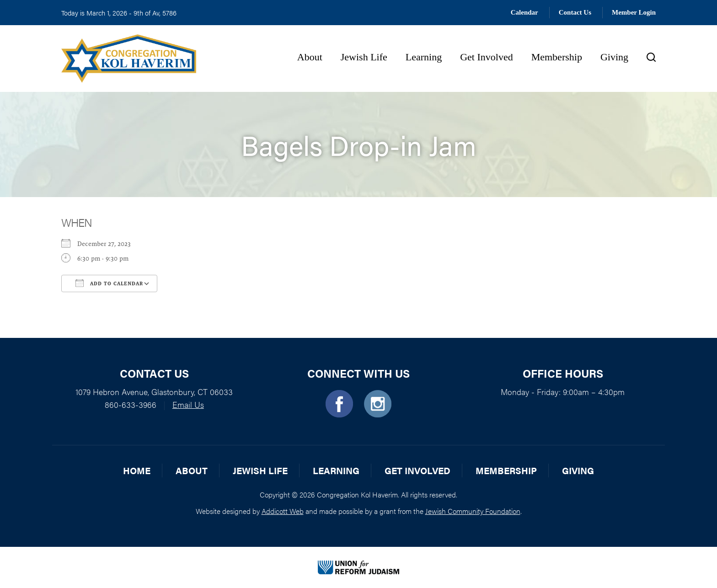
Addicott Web (283, 511)
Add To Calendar (109, 283)
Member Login (634, 12)
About (310, 57)
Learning (424, 57)
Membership (557, 57)
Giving (614, 57)
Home (137, 470)
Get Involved (486, 57)
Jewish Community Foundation (473, 511)
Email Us (188, 404)
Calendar (524, 12)
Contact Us (575, 12)
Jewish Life (364, 57)
